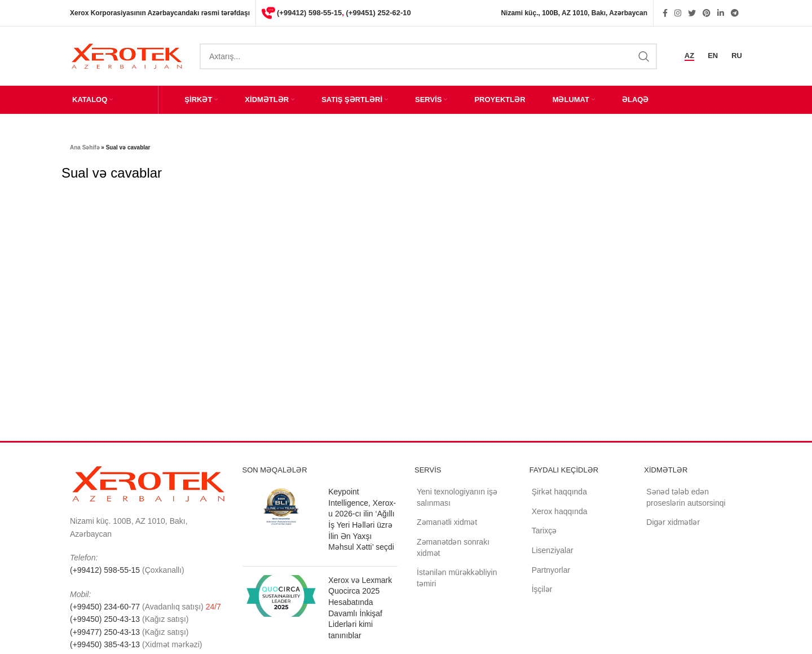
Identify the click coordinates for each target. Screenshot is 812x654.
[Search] (428, 56)
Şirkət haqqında (559, 492)
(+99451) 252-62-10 (379, 13)
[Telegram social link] (735, 13)
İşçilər (542, 589)
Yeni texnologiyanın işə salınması (457, 497)
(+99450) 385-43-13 (105, 644)
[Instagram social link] (678, 13)
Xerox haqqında (560, 511)
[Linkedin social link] (721, 13)
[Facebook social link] (665, 13)
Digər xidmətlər (673, 522)
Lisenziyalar (553, 550)
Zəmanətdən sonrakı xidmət (453, 547)
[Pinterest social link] (707, 13)
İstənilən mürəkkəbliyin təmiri (457, 578)
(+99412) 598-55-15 (309, 13)
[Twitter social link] (692, 13)
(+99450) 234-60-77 (106, 607)
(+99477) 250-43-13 (105, 632)
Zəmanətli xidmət (447, 522)
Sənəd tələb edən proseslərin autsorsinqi (686, 497)
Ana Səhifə (85, 147)
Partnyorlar (551, 570)
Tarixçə (544, 531)
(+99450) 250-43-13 (105, 619)
